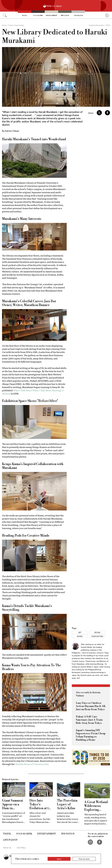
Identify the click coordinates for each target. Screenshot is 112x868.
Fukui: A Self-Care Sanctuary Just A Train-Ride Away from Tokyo (90, 720)
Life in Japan (78, 16)
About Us (7, 847)
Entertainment (52, 16)
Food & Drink (38, 16)
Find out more (84, 859)
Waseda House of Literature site (31, 764)
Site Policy (21, 847)
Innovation (65, 16)
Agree (59, 859)
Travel (24, 16)
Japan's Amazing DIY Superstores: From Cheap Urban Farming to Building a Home (91, 735)
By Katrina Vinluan (11, 131)
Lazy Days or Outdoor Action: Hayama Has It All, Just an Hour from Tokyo (91, 706)
